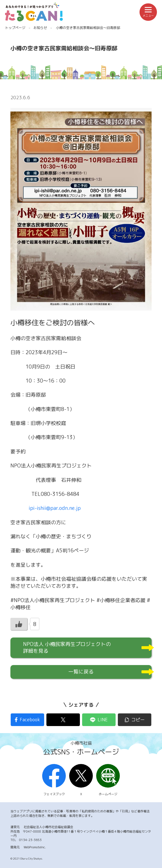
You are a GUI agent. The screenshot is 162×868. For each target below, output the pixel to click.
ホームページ (108, 780)
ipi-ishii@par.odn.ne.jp (55, 508)
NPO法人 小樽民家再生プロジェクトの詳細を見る (67, 647)
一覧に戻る (81, 672)
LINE (103, 720)
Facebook (30, 720)
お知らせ (40, 28)
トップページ (15, 28)
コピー (138, 720)
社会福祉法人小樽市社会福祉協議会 (48, 827)
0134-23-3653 (30, 840)
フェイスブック (54, 780)
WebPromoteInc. (35, 847)
